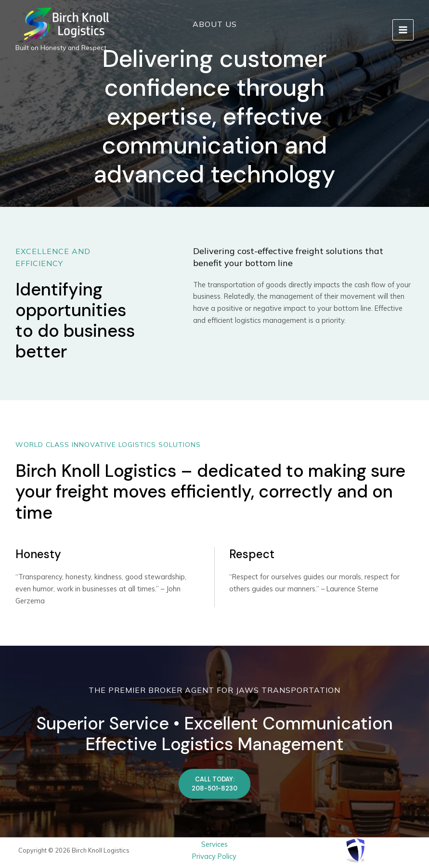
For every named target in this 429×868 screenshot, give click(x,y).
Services (214, 844)
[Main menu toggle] (403, 30)
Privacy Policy (214, 856)
